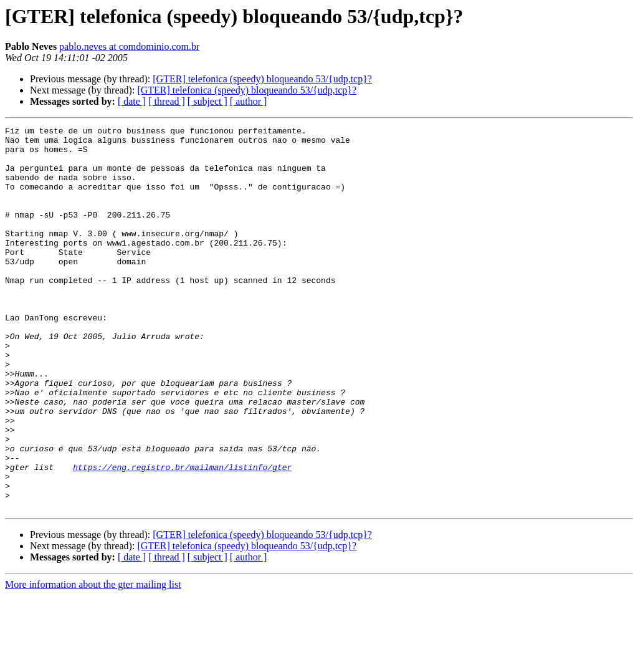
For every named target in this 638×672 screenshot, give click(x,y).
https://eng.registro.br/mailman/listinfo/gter (182, 536)
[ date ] (132, 101)
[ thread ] (167, 101)
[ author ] (249, 101)
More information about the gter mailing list (93, 661)
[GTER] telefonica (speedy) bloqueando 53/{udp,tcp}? (262, 79)
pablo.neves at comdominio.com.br (129, 46)
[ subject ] (207, 101)
